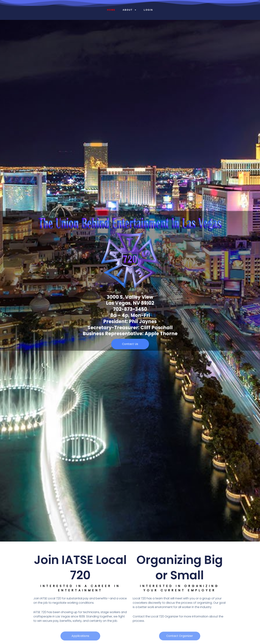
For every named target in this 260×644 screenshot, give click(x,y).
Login (148, 10)
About (130, 10)
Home (111, 10)
